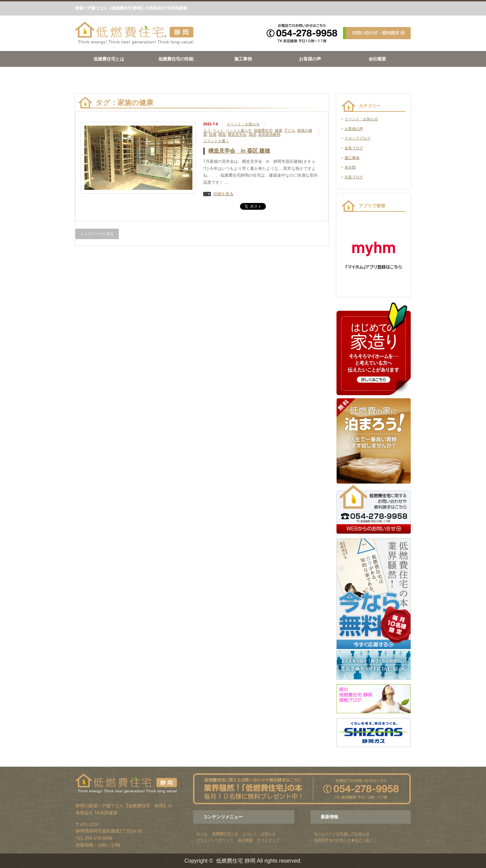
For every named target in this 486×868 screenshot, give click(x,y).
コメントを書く (216, 141)
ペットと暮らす (239, 130)
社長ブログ (354, 177)
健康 (278, 130)
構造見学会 (237, 134)
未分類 (350, 167)
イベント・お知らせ (243, 124)
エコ (207, 130)
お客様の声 (310, 59)
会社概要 (377, 59)
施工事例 (243, 59)
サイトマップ (268, 840)
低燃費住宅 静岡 (236, 861)
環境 (252, 134)
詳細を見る (223, 194)
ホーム (202, 834)
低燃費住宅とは (109, 59)
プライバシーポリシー (215, 840)
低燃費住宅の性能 (176, 59)
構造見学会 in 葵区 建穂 (239, 151)
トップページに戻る (97, 234)
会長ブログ (354, 148)
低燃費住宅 (263, 130)
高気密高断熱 (269, 134)
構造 (222, 134)
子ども (290, 130)
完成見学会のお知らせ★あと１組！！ (345, 840)
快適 (213, 134)
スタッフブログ (358, 138)
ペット (218, 130)
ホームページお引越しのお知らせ (342, 834)
